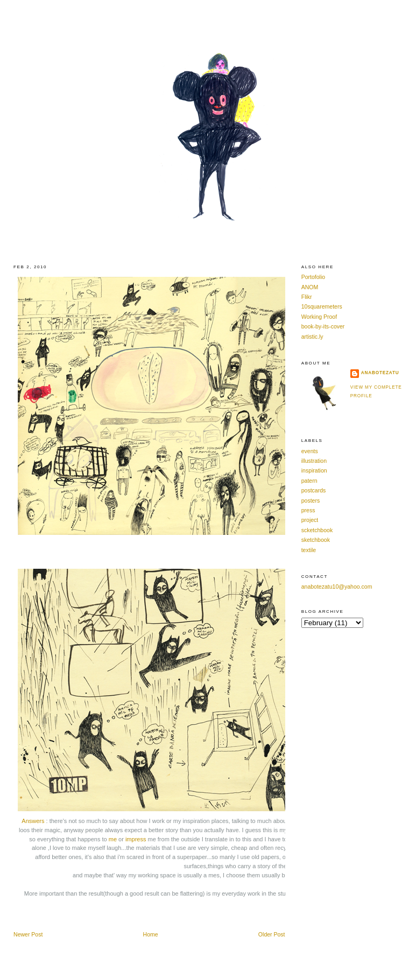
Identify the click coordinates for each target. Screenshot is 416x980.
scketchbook (317, 530)
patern (309, 481)
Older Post (272, 934)
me (113, 839)
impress (136, 839)
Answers (33, 821)
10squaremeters (322, 306)
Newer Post (28, 934)
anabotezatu (380, 373)
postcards (314, 490)
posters (311, 500)
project (310, 520)
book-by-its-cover (323, 326)
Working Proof (319, 317)
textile (309, 550)
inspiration (314, 470)
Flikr (307, 297)
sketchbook (316, 540)
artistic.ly (312, 337)
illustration (314, 461)
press (308, 510)
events (310, 451)
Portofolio (313, 277)
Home (151, 934)
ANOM (310, 287)
